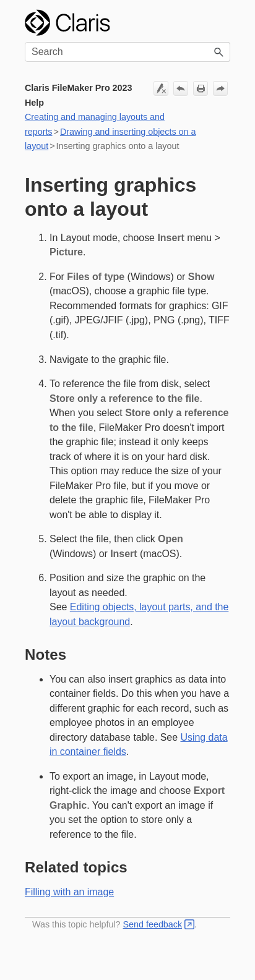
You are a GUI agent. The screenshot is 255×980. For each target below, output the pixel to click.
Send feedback (153, 924)
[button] (219, 52)
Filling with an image (69, 892)
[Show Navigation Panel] (219, 23)
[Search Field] (127, 52)
